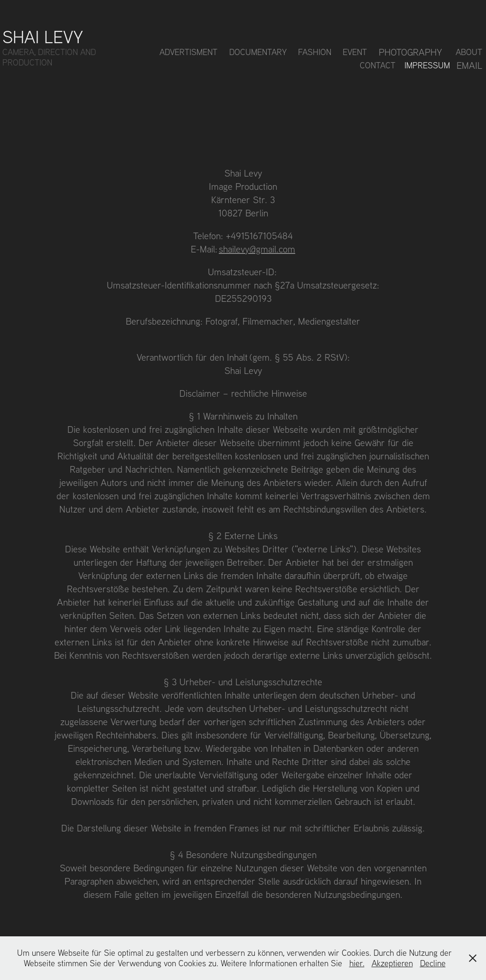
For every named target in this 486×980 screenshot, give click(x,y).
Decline (433, 963)
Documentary (258, 52)
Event (355, 52)
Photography (411, 52)
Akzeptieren (392, 963)
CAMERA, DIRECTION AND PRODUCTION (50, 57)
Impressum (427, 65)
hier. (357, 963)
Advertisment (188, 52)
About (469, 52)
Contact (378, 65)
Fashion (315, 52)
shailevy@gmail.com (257, 249)
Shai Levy (43, 36)
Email (469, 65)
